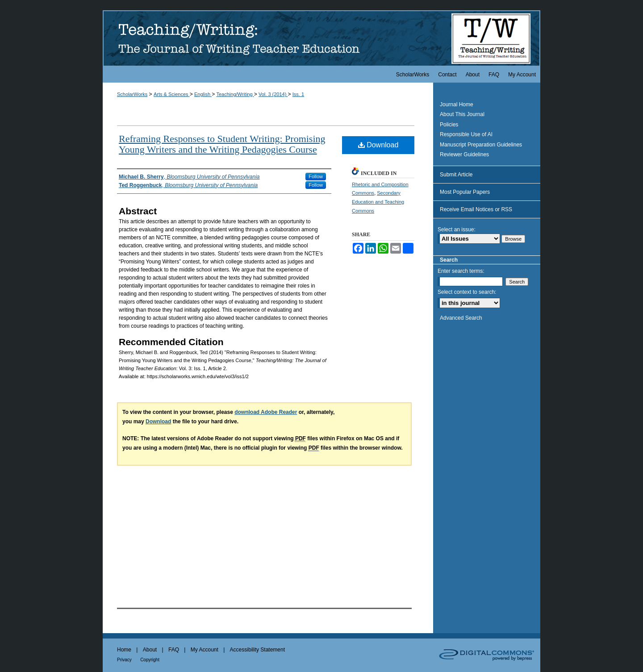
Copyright (150, 660)
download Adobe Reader (266, 412)
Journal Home (457, 104)
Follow (316, 176)
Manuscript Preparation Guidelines (481, 145)
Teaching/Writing (235, 94)
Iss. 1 (298, 94)
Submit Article (456, 175)
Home (124, 650)
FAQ (174, 650)
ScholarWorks (132, 94)
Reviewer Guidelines (464, 154)
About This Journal (462, 114)
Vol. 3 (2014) (273, 94)
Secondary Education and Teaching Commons (378, 202)
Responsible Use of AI (466, 134)
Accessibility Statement (257, 650)
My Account (205, 650)
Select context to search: (467, 292)
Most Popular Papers (465, 192)
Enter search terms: (461, 271)
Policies (449, 125)
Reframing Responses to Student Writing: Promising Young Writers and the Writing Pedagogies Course (222, 144)
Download (378, 145)
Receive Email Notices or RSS (476, 209)
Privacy (124, 660)
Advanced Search (461, 318)
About (150, 650)
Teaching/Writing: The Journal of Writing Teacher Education (321, 38)
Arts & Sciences (172, 94)
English (203, 94)
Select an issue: (457, 230)
